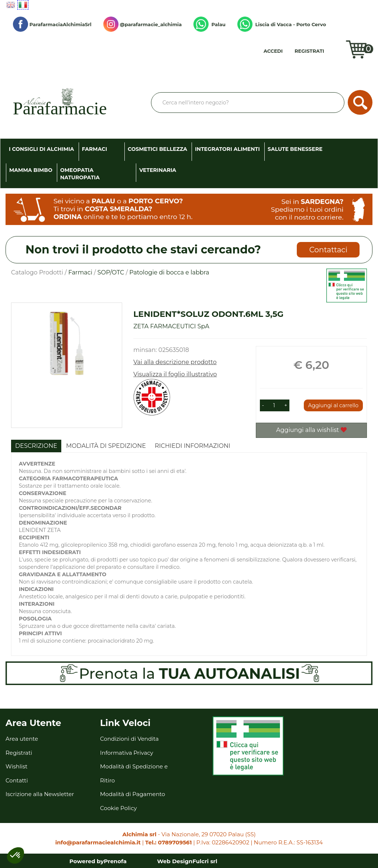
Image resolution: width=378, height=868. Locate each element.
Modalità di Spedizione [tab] (106, 446)
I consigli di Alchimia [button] (42, 149)
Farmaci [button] (94, 149)
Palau (209, 24)
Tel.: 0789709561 (168, 842)
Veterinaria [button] (158, 170)
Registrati (309, 51)
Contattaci (328, 250)
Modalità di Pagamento (133, 794)
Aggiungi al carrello (333, 405)
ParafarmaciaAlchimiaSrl (52, 24)
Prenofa (115, 861)
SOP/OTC (111, 272)
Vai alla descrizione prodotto (175, 362)
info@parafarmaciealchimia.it (98, 842)
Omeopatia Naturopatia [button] (80, 174)
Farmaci (80, 272)
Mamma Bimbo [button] (31, 170)
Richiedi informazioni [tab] (193, 446)
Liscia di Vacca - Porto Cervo (282, 24)
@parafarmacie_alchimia (142, 24)
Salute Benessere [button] (295, 149)
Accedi (273, 51)
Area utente (22, 739)
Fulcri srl (205, 861)
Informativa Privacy (127, 753)
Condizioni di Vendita (129, 739)
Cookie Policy (118, 808)
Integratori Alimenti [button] (227, 149)
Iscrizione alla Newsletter (40, 794)
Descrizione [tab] (36, 446)
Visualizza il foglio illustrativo (175, 374)
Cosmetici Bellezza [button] (157, 149)
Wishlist (339, 53)
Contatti (17, 780)
